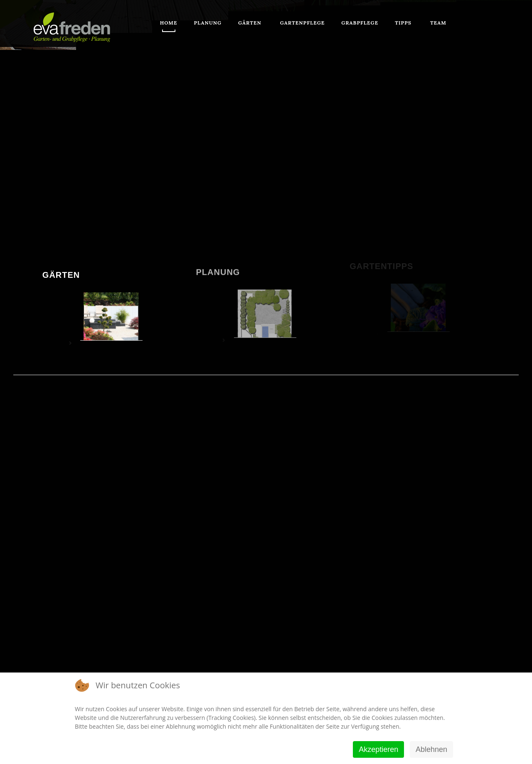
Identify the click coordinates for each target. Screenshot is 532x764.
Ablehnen (431, 749)
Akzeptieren (378, 749)
